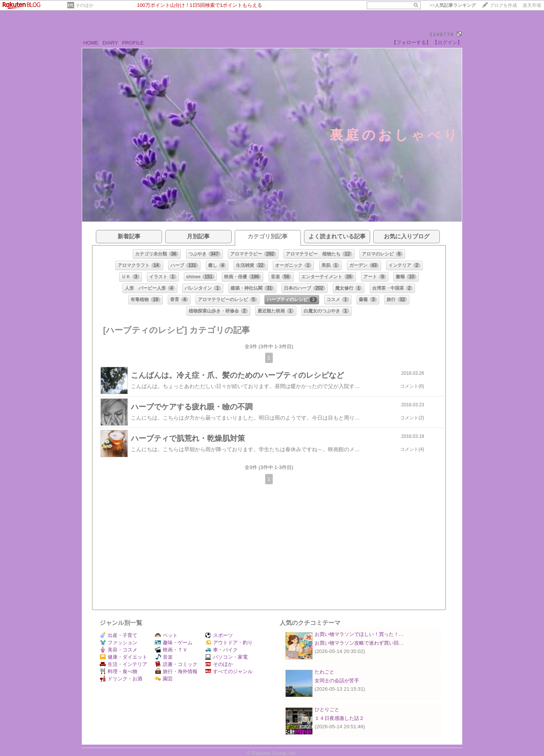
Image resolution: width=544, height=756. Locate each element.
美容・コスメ (119, 650)
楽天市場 (532, 5)
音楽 (164, 657)
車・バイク (221, 650)
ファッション (119, 643)
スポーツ (219, 635)
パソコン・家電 (226, 657)
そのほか (84, 5)
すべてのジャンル (229, 671)
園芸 (164, 679)
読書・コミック (176, 664)
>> (453, 5)
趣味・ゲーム (174, 643)
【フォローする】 (411, 42)
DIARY (110, 43)
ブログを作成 (503, 5)
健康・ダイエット (123, 657)
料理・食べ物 (119, 671)
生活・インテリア (123, 664)
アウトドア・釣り (229, 643)
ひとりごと (327, 709)
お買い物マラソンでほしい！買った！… (359, 634)
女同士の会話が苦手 (337, 681)
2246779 (442, 34)
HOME (91, 43)
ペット (166, 635)
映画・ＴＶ (171, 650)
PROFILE (133, 43)
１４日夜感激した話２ (339, 718)
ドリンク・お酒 (121, 679)
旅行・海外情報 (176, 671)
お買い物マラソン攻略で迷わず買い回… (359, 643)
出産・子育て (119, 635)
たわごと (324, 672)
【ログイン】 (447, 42)
